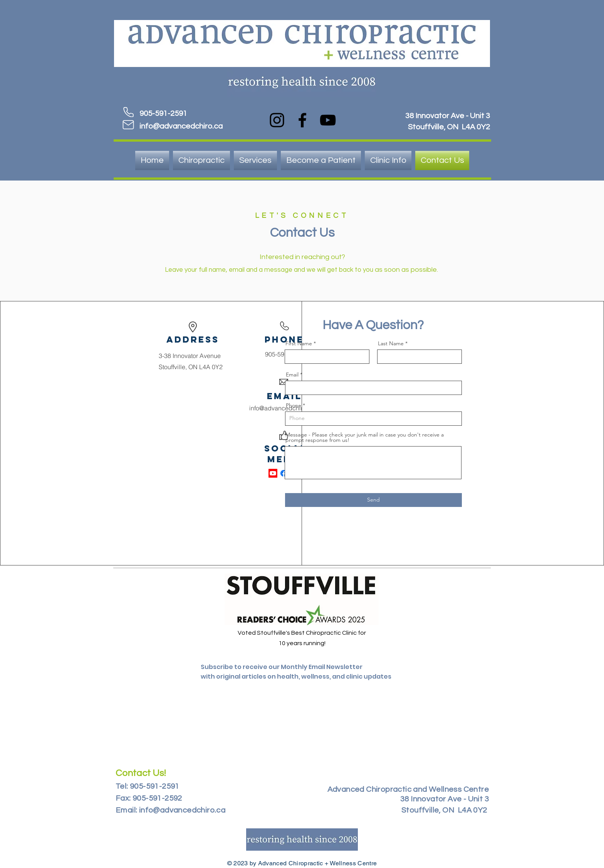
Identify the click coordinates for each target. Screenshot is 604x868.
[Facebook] (302, 120)
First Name (299, 343)
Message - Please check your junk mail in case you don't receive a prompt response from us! (365, 437)
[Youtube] (273, 473)
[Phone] (128, 112)
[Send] (373, 500)
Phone (294, 405)
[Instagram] (277, 120)
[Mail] (128, 125)
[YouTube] (328, 120)
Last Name (391, 343)
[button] (388, 161)
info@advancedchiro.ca (181, 126)
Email (292, 375)
